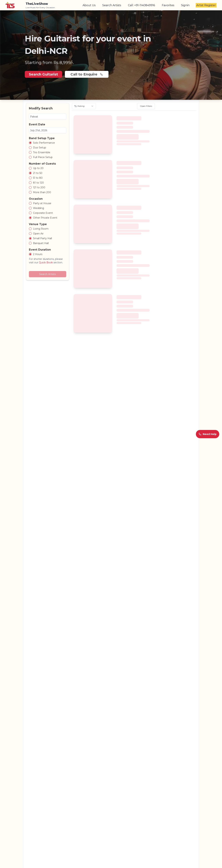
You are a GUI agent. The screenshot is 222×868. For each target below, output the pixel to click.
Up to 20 (38, 168)
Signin (185, 5)
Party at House (42, 203)
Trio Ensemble (42, 152)
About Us (89, 5)
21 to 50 (38, 173)
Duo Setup (40, 148)
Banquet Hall (41, 243)
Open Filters (146, 106)
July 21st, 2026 (39, 130)
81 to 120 (38, 183)
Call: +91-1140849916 (141, 5)
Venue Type (38, 224)
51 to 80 (38, 178)
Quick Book (46, 262)
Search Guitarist (43, 74)
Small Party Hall (42, 238)
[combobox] (84, 106)
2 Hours (38, 254)
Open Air (38, 234)
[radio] (30, 143)
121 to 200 (39, 187)
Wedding (39, 208)
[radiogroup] (48, 150)
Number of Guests (42, 164)
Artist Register (206, 5)
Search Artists (112, 5)
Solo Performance (44, 143)
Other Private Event (45, 218)
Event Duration (40, 250)
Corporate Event (43, 213)
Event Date (37, 124)
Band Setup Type (42, 138)
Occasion (36, 199)
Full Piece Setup (43, 157)
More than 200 (42, 192)
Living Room (41, 229)
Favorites (168, 5)
